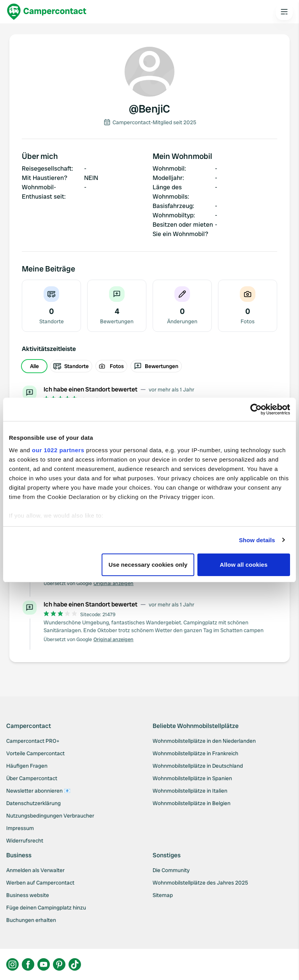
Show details (257, 540)
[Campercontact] (47, 12)
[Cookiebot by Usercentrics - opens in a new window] (256, 409)
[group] (149, 366)
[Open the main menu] (284, 12)
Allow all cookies (244, 565)
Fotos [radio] (111, 366)
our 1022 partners (58, 450)
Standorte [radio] (71, 366)
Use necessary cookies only (148, 565)
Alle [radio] (34, 366)
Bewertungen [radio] (156, 366)
